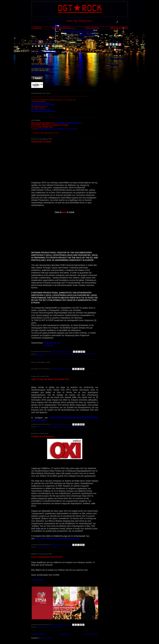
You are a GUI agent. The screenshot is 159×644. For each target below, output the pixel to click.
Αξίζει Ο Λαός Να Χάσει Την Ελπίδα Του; (50, 379)
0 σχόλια (70, 352)
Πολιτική (79, 427)
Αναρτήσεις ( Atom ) (46, 638)
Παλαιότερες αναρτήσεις (91, 634)
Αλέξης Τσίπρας (41, 427)
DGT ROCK (69, 32)
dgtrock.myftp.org (87, 35)
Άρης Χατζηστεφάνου (43, 354)
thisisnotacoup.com (52, 343)
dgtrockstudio (114, 65)
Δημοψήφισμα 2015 (66, 354)
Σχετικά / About (49, 41)
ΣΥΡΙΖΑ (85, 427)
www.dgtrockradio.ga (86, 38)
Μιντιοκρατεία (72, 427)
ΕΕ (65, 427)
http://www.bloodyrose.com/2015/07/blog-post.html (57, 539)
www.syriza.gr (37, 580)
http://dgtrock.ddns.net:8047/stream (42, 74)
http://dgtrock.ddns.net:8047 (40, 72)
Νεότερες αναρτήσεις (38, 634)
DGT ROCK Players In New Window (43, 53)
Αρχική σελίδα (37, 41)
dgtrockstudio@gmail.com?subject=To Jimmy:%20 (56, 129)
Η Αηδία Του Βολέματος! (43, 436)
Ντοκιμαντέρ (84, 354)
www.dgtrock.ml (87, 32)
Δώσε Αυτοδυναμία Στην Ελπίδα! (47, 557)
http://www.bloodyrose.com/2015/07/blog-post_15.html (65, 419)
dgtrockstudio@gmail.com (118, 59)
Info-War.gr (92, 354)
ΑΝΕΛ (49, 427)
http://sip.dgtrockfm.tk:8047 (40, 66)
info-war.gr (48, 345)
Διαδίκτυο (76, 354)
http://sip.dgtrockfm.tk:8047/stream (42, 67)
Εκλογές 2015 (51, 627)
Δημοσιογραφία (55, 354)
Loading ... (44, 57)
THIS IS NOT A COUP (41, 142)
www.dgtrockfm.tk (74, 123)
